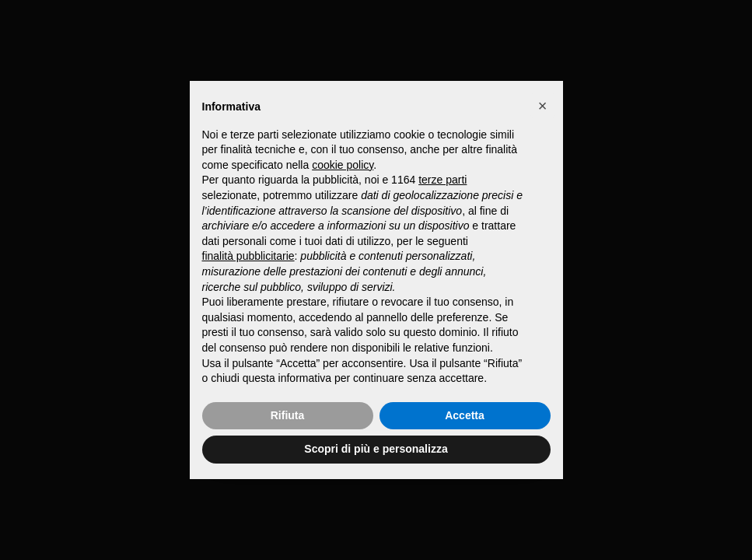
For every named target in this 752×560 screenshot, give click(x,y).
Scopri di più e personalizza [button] (376, 449)
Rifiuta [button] (288, 415)
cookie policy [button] (343, 165)
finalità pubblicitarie (248, 256)
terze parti (442, 180)
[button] (543, 106)
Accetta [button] (465, 415)
